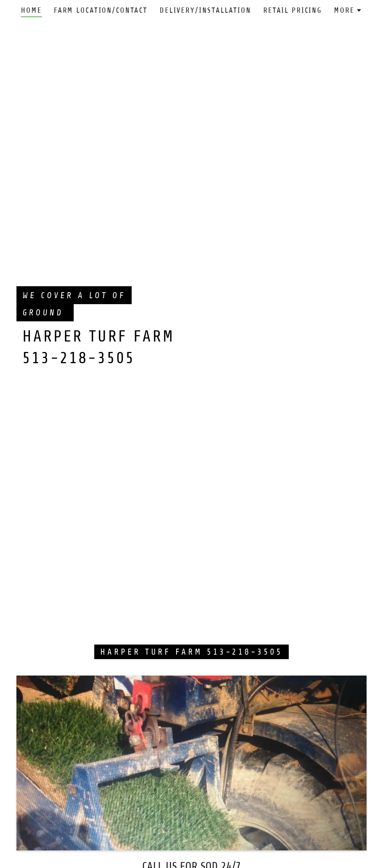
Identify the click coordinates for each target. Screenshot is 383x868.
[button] (348, 10)
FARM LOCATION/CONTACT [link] (101, 10)
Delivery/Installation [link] (206, 10)
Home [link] (31, 10)
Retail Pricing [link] (293, 10)
